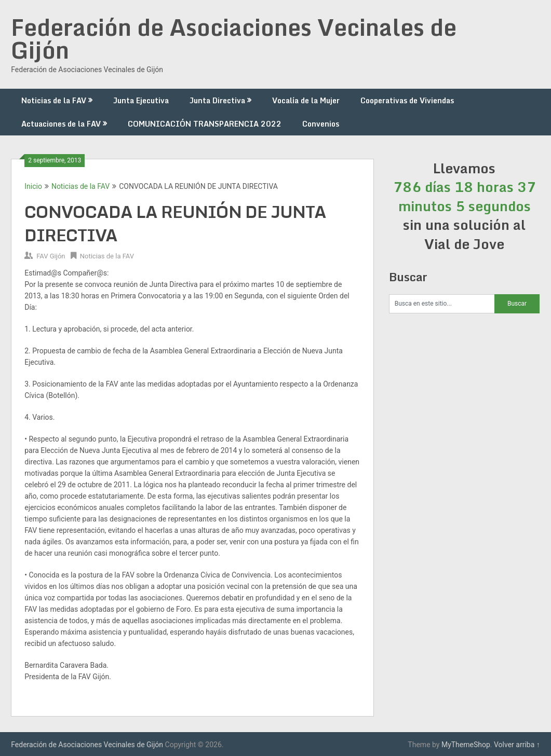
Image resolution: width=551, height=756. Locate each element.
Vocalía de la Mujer (306, 100)
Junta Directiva (217, 100)
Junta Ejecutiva (141, 100)
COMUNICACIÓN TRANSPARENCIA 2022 (205, 124)
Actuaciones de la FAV (61, 124)
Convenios (321, 124)
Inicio (33, 186)
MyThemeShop (466, 745)
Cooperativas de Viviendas (407, 100)
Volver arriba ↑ (517, 745)
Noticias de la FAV (54, 100)
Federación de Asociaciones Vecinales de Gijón (234, 38)
